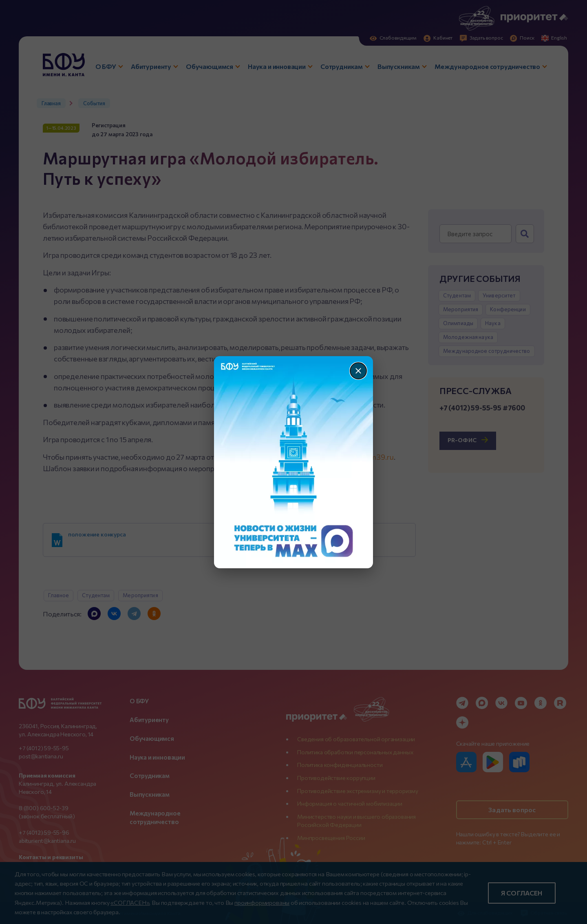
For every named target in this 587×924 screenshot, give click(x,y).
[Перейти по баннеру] (294, 462)
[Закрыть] (358, 371)
